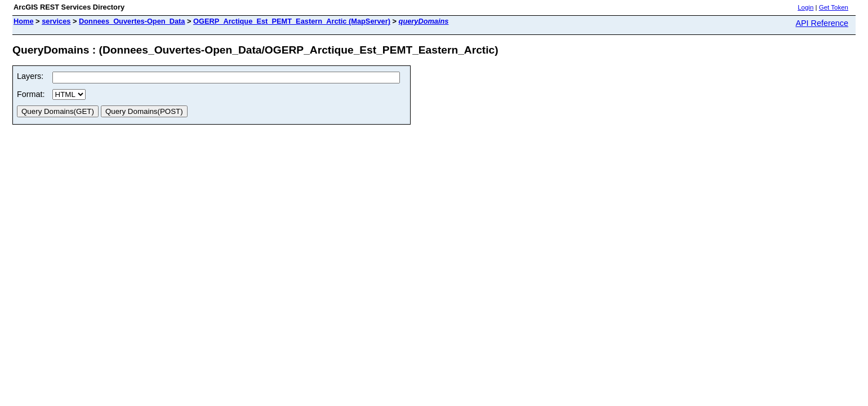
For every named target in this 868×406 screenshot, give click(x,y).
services (56, 21)
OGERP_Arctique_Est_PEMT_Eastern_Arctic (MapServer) (292, 21)
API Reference (822, 23)
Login (805, 7)
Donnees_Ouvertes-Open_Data (132, 21)
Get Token (834, 7)
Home (24, 21)
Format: (31, 94)
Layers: (30, 76)
